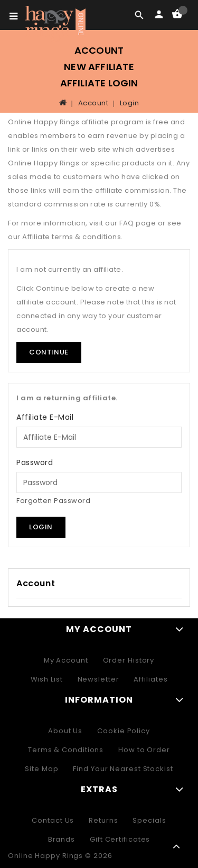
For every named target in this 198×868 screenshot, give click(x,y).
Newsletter (98, 679)
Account (93, 103)
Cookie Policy (124, 731)
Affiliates (150, 679)
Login (130, 103)
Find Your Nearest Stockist (123, 769)
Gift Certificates (120, 839)
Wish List (47, 679)
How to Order (144, 750)
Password (35, 462)
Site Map (41, 769)
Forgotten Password (53, 501)
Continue (49, 352)
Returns (103, 820)
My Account (66, 660)
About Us (65, 731)
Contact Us (53, 820)
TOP (177, 847)
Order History (129, 660)
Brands (62, 839)
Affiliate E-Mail (45, 417)
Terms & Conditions (66, 750)
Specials (149, 820)
